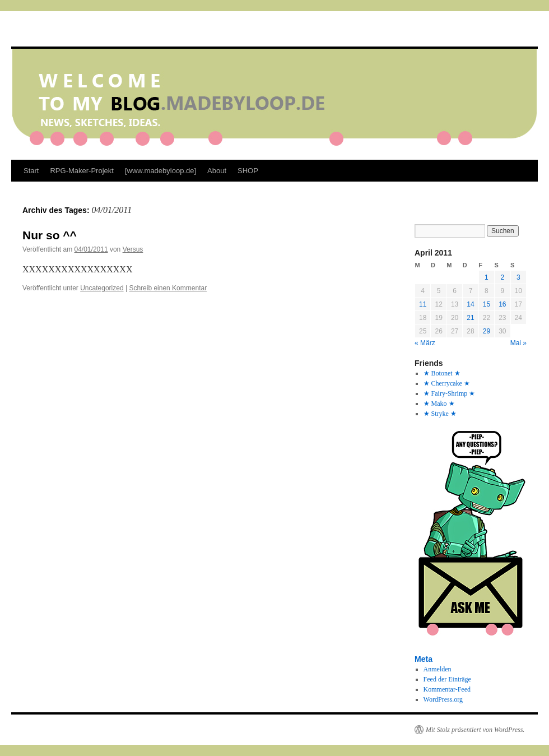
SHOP (248, 171)
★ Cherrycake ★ (447, 383)
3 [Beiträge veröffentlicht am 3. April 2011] (518, 277)
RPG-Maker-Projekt (82, 171)
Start (31, 171)
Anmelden (438, 669)
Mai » (518, 343)
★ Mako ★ (439, 403)
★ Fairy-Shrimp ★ (450, 393)
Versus (133, 249)
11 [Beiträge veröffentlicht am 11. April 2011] (423, 304)
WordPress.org (443, 699)
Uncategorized (102, 288)
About (217, 171)
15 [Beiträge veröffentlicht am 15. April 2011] (487, 304)
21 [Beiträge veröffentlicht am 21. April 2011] (470, 318)
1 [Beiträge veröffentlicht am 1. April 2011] (487, 277)
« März (425, 343)
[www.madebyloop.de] (160, 171)
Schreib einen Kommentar (168, 288)
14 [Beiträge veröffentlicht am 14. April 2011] (470, 304)
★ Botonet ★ (442, 373)
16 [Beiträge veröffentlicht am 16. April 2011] (502, 304)
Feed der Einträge (447, 679)
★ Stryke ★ (440, 414)
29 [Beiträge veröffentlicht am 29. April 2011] (487, 331)
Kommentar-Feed (447, 689)
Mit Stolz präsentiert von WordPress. (475, 730)
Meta (424, 659)
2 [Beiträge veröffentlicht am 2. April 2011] (502, 277)
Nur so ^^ (50, 235)
